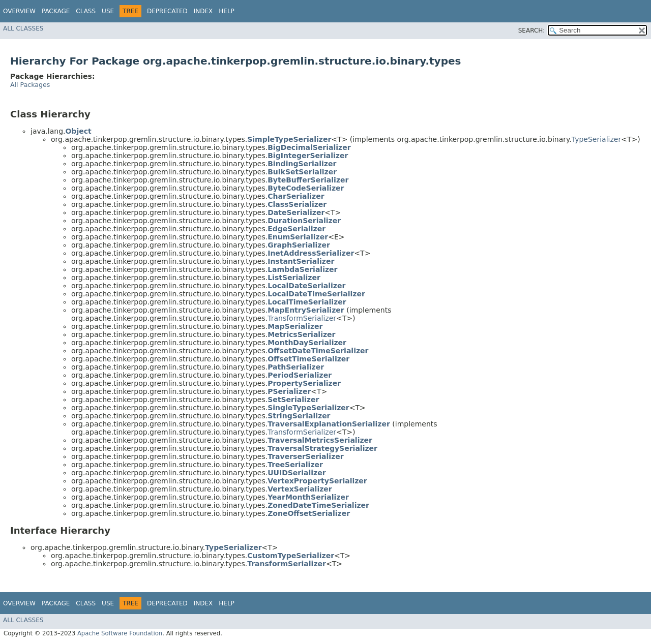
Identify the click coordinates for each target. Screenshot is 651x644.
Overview (19, 11)
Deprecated (167, 11)
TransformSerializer (302, 318)
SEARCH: (532, 30)
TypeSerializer (596, 139)
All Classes (23, 28)
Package (56, 11)
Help (227, 11)
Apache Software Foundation (120, 633)
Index (203, 11)
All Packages (30, 85)
